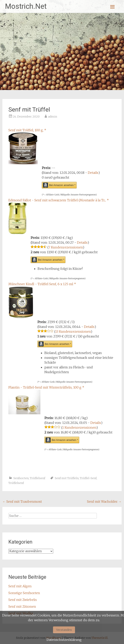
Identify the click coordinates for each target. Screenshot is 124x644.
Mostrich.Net (26, 6)
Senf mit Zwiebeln (23, 600)
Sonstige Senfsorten (24, 593)
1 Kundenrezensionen (79, 427)
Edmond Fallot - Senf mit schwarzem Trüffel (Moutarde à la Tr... (59, 200)
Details (93, 173)
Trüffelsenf (37, 478)
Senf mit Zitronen (22, 606)
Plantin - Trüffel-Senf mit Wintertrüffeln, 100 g (46, 387)
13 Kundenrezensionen (73, 331)
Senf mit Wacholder (104, 502)
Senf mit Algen (20, 586)
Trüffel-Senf (88, 478)
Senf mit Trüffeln (67, 478)
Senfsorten (21, 478)
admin (52, 117)
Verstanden (64, 630)
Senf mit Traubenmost (22, 502)
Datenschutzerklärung (64, 640)
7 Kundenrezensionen (66, 247)
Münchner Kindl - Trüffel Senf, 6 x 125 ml (42, 284)
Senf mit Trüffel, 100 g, (27, 130)
